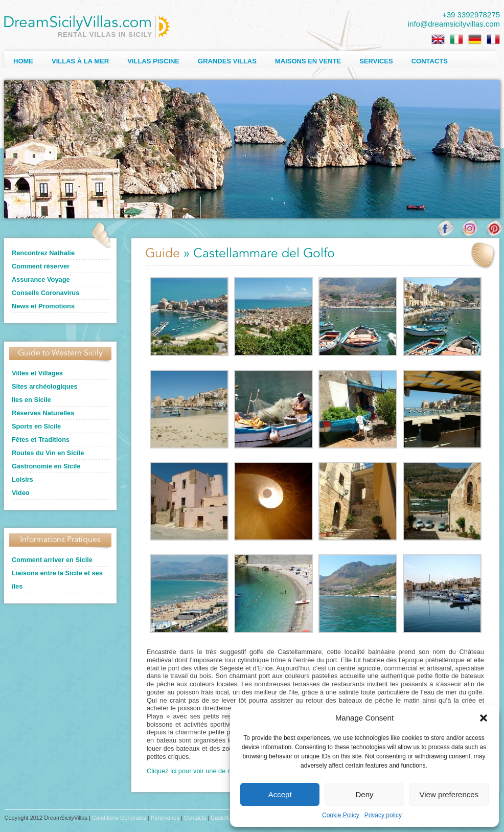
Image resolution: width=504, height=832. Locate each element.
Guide (163, 254)
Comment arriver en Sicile (52, 560)
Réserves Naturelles (43, 413)
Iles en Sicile (31, 400)
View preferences (449, 794)
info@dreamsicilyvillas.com (454, 24)
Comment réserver (41, 266)
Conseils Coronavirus (45, 293)
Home (23, 61)
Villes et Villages (37, 373)
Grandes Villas (227, 61)
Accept (280, 794)
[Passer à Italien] (456, 39)
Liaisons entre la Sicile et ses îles (57, 580)
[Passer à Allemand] (475, 39)
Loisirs (22, 479)
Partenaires (165, 818)
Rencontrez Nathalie (43, 253)
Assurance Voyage (41, 279)
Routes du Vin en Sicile (48, 453)
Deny (364, 794)
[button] (484, 718)
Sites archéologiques (45, 386)
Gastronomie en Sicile (46, 466)
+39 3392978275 (471, 15)
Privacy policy (383, 815)
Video (21, 493)
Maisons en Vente (308, 61)
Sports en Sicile (36, 426)
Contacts (430, 61)
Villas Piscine (153, 61)
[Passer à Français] (493, 39)
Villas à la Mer (80, 61)
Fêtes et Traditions (41, 440)
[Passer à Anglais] (438, 39)
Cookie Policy (341, 815)
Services (376, 61)
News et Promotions (43, 306)
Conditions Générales (119, 818)
